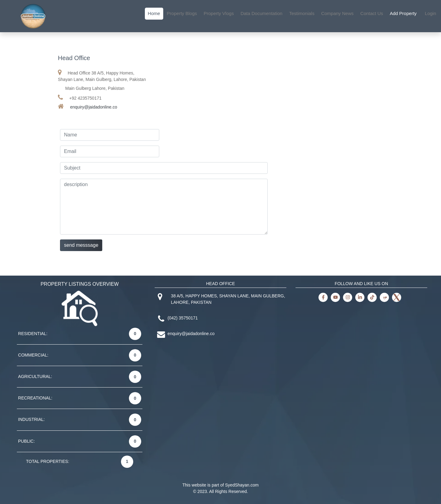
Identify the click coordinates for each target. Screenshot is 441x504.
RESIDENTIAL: (33, 334)
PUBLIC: (26, 441)
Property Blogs (182, 13)
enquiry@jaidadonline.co (94, 107)
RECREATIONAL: (35, 398)
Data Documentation (261, 13)
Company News (337, 13)
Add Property (403, 13)
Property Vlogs (219, 13)
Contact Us (372, 13)
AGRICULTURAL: (35, 376)
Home (154, 13)
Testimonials (302, 13)
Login (430, 13)
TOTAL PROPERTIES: (48, 461)
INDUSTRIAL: (31, 419)
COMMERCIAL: (33, 355)
